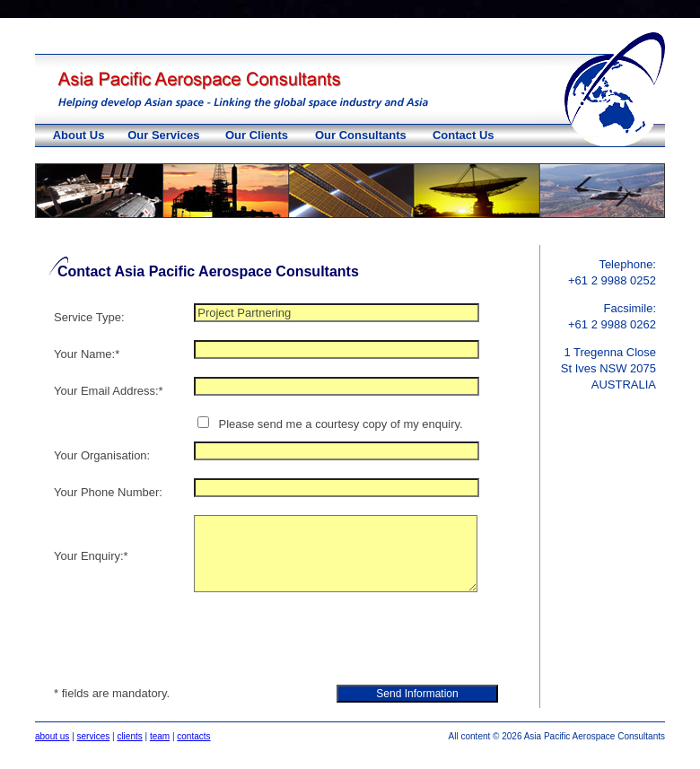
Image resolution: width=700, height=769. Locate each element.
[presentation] (330, 641)
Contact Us (464, 135)
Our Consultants (361, 135)
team (160, 736)
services (94, 736)
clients (129, 736)
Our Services (163, 135)
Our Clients (257, 135)
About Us (79, 135)
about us (52, 736)
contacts (193, 736)
